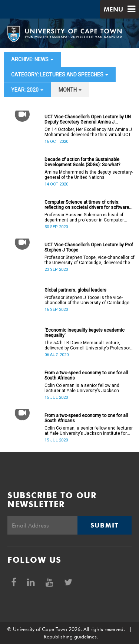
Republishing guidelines (70, 637)
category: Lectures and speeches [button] (60, 75)
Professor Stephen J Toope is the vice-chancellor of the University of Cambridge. (87, 300)
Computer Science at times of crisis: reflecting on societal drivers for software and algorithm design (87, 205)
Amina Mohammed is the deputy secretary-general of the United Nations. (89, 175)
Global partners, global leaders (75, 290)
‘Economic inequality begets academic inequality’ (85, 333)
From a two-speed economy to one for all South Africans (86, 375)
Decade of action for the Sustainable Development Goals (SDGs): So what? (82, 162)
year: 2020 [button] (27, 90)
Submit (105, 525)
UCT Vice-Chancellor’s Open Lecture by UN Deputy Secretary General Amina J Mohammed (88, 119)
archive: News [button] (32, 59)
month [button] (70, 90)
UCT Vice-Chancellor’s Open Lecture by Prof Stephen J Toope (89, 247)
